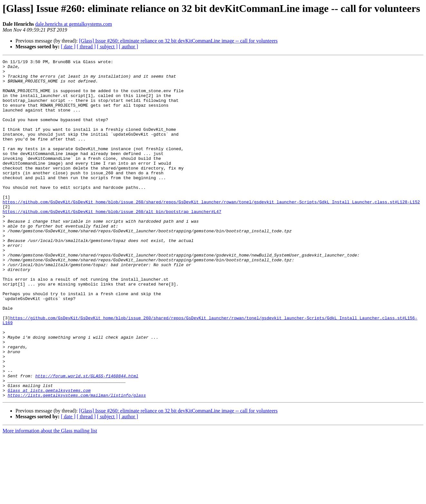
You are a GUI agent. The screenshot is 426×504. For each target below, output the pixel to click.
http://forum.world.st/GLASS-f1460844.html (87, 440)
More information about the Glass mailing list (50, 498)
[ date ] (68, 47)
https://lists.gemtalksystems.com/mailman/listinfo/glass (77, 463)
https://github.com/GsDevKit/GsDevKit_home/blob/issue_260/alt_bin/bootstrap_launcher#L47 (112, 242)
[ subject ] (107, 47)
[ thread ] (86, 47)
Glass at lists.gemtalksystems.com (49, 457)
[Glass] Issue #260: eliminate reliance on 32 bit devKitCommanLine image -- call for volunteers (178, 41)
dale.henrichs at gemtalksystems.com (73, 24)
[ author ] (129, 47)
